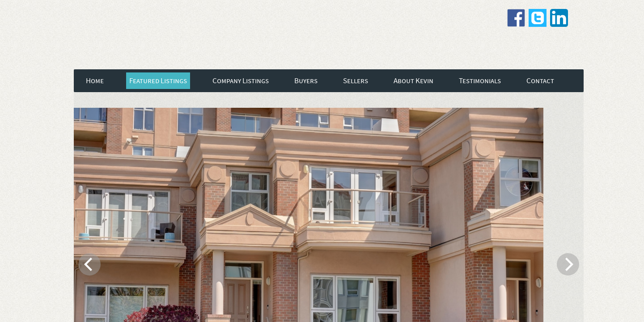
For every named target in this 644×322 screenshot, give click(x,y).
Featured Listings (158, 81)
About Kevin (413, 81)
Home (95, 81)
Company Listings (241, 81)
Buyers (306, 81)
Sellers (356, 81)
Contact (540, 81)
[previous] (89, 264)
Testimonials (480, 81)
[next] (568, 264)
